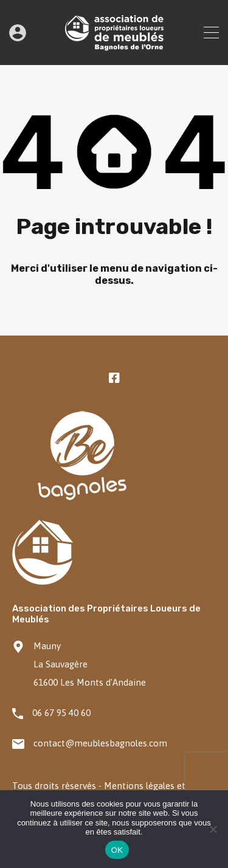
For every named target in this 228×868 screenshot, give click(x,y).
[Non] (213, 830)
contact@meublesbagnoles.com (100, 743)
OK (117, 850)
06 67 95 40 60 (61, 713)
